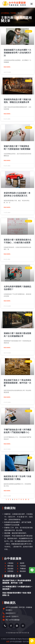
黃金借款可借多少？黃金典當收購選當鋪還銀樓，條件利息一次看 (17, 383)
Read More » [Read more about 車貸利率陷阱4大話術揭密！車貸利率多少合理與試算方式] (7, 207)
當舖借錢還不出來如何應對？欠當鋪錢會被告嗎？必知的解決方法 (17, 53)
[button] (31, 4)
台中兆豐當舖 (5, 13)
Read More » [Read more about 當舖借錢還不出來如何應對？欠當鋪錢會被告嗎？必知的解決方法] (7, 67)
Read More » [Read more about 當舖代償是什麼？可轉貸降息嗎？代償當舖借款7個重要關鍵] (7, 161)
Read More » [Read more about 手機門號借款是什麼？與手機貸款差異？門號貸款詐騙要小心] (7, 444)
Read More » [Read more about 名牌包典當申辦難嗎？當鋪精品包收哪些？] (7, 301)
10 (26, 499)
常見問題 (13, 13)
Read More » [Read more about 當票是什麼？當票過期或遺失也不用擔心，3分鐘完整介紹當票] (7, 254)
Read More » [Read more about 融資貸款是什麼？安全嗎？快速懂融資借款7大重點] (7, 491)
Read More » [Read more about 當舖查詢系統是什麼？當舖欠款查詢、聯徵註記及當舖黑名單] (7, 114)
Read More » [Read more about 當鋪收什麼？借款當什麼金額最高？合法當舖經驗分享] (7, 348)
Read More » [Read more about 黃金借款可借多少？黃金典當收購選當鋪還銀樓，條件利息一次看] (7, 397)
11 (28, 499)
